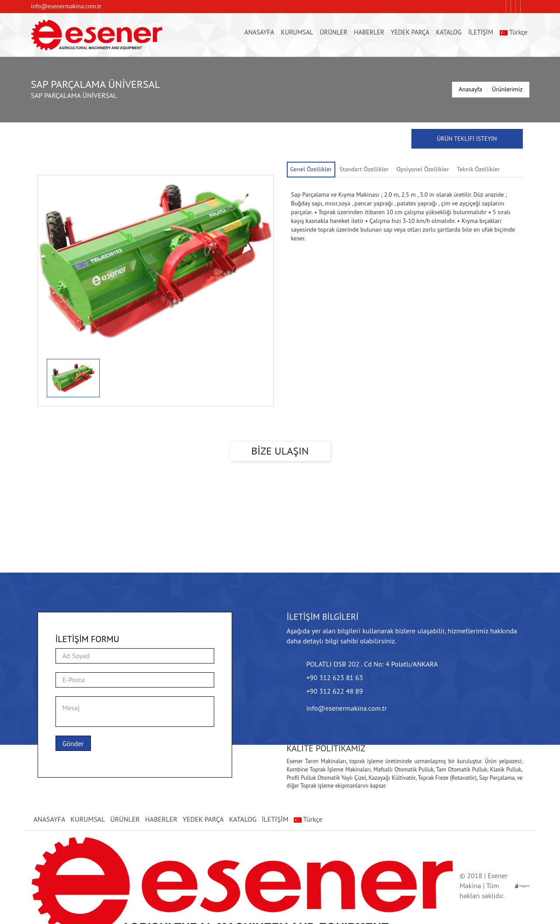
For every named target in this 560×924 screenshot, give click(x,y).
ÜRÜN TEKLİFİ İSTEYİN (467, 139)
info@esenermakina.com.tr (66, 6)
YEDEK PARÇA (410, 32)
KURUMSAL (297, 32)
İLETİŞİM (481, 32)
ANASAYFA (259, 32)
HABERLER (369, 32)
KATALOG (449, 32)
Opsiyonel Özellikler (423, 169)
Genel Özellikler (311, 169)
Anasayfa (470, 89)
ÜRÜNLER (333, 32)
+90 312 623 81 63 (334, 677)
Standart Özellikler (364, 169)
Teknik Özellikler (478, 169)
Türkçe (513, 32)
